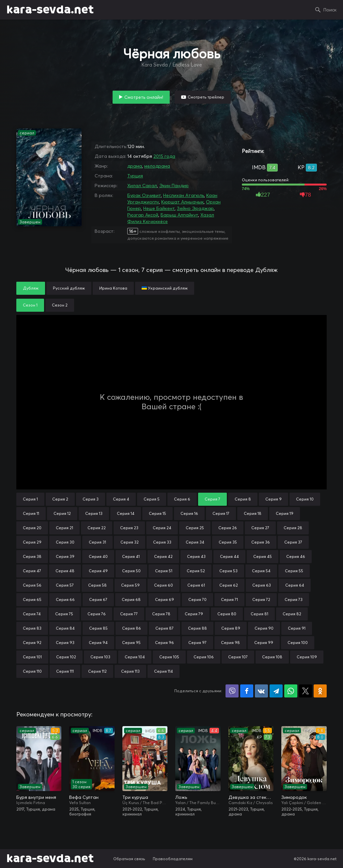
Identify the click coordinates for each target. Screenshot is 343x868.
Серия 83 (32, 628)
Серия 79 (194, 614)
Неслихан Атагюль (184, 195)
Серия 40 (98, 556)
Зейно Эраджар (195, 208)
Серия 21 (64, 528)
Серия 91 (297, 628)
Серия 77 (129, 614)
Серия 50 (131, 571)
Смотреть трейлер (206, 97)
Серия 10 (305, 499)
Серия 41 (131, 556)
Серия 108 (272, 657)
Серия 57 (65, 585)
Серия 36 (261, 542)
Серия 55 (294, 571)
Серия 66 (65, 599)
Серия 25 (195, 528)
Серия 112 (97, 671)
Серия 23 (129, 528)
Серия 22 (97, 528)
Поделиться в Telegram (276, 691)
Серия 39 (65, 556)
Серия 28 (293, 528)
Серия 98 (230, 643)
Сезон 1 (30, 305)
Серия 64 (295, 585)
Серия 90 (264, 628)
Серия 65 (32, 599)
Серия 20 (32, 528)
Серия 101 (32, 657)
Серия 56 (32, 585)
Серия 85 (98, 628)
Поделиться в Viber (232, 691)
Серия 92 (32, 643)
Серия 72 (261, 599)
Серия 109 (307, 657)
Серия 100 (298, 643)
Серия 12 (62, 513)
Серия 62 (229, 585)
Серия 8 (243, 499)
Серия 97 (197, 643)
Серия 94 (98, 643)
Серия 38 (32, 556)
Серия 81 (259, 614)
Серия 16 (189, 513)
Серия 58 (97, 585)
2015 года (164, 156)
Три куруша (135, 797)
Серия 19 (285, 513)
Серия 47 (32, 571)
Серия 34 (195, 542)
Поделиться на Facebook (247, 691)
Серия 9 (273, 499)
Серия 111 (65, 671)
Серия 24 (162, 528)
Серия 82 (292, 614)
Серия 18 (253, 513)
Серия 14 (126, 513)
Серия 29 (32, 542)
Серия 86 (132, 628)
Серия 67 (98, 599)
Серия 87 (164, 628)
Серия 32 (130, 542)
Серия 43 (196, 556)
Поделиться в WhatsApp (291, 691)
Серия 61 (196, 585)
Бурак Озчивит (144, 195)
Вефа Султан (84, 797)
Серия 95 (131, 643)
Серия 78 (161, 614)
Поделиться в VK (261, 691)
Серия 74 (32, 614)
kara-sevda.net (50, 10)
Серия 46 (296, 556)
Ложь (181, 797)
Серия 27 (260, 528)
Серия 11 (31, 513)
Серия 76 (97, 614)
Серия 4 (121, 499)
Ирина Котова (113, 288)
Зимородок (294, 797)
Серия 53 (228, 571)
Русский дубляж (69, 288)
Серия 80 (227, 614)
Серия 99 (264, 643)
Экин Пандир (174, 186)
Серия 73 (294, 599)
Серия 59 (130, 585)
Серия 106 (204, 657)
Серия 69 (164, 599)
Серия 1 (30, 499)
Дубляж (31, 288)
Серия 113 (130, 671)
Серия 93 (65, 643)
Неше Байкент (159, 208)
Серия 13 (94, 513)
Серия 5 (152, 499)
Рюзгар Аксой (143, 215)
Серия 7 (212, 499)
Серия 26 (228, 528)
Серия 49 (98, 571)
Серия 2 (60, 499)
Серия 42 (163, 556)
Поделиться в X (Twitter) (305, 691)
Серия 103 (100, 657)
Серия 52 (196, 571)
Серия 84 (65, 628)
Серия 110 (32, 671)
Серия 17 (221, 513)
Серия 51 (164, 571)
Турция (135, 176)
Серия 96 (164, 643)
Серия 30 (65, 542)
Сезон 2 (60, 305)
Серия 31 (97, 542)
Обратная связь (129, 859)
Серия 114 (164, 671)
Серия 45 (263, 556)
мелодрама (157, 166)
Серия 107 (238, 657)
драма (135, 166)
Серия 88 (197, 628)
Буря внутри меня (36, 797)
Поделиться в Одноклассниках (320, 691)
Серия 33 (162, 542)
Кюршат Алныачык (182, 202)
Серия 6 (182, 499)
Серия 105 (169, 657)
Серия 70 (197, 599)
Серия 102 (66, 657)
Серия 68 (131, 599)
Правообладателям (173, 859)
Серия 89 (231, 628)
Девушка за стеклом (251, 797)
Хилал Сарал (142, 186)
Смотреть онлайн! (144, 97)
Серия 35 (228, 542)
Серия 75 (64, 614)
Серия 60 (164, 585)
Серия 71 (229, 599)
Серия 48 (65, 571)
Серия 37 (293, 542)
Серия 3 (91, 499)
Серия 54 (261, 571)
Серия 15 (157, 513)
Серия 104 (135, 657)
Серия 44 (229, 556)
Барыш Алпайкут (179, 215)
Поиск (330, 10)
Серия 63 (262, 585)
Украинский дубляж (165, 288)
